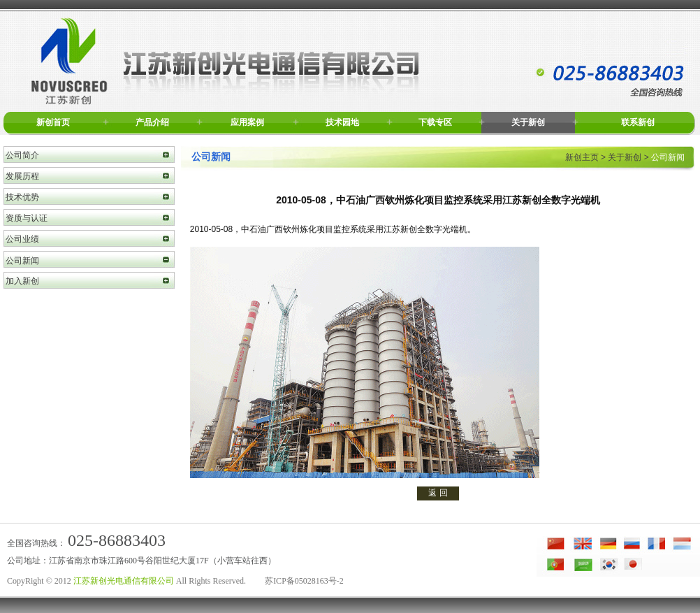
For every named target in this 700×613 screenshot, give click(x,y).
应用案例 (247, 122)
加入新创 (22, 281)
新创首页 (53, 122)
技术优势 (22, 197)
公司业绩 (22, 239)
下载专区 (435, 122)
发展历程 (22, 176)
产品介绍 (152, 122)
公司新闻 (22, 261)
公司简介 (22, 155)
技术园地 (342, 122)
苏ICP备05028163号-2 (304, 581)
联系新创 (638, 122)
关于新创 (528, 122)
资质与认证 (27, 218)
